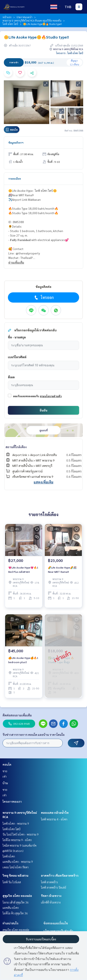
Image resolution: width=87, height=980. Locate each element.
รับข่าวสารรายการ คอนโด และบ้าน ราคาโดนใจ (34, 735)
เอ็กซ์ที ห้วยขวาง (51, 902)
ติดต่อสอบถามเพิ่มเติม (17, 715)
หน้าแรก (7, 17)
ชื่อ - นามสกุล (17, 337)
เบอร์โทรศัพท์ (17, 357)
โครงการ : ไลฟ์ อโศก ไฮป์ (70, 53)
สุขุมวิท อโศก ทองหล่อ (17, 896)
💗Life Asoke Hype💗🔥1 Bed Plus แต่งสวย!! (23, 570)
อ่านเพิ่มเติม (16, 262)
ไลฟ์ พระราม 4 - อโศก (54, 819)
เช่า (5, 776)
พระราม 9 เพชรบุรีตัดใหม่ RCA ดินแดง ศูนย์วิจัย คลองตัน (32, 20)
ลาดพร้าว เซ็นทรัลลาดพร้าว (60, 875)
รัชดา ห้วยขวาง (51, 896)
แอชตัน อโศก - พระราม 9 (18, 862)
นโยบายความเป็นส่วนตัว (58, 931)
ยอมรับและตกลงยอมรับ (26, 396)
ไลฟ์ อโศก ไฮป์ (10, 24)
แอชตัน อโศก (11, 908)
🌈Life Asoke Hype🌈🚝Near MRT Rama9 (62, 570)
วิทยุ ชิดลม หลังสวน (15, 875)
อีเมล (11, 377)
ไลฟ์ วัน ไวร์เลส (12, 882)
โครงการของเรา (12, 801)
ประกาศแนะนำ (24, 17)
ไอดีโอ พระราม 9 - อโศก (17, 840)
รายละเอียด (15, 179)
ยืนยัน (43, 410)
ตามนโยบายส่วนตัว (51, 396)
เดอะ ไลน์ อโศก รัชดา (16, 867)
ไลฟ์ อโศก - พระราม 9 (16, 823)
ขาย (5, 771)
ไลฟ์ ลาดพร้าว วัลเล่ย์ (54, 887)
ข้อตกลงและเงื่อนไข (56, 923)
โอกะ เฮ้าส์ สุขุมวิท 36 (16, 902)
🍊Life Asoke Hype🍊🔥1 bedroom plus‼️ (23, 660)
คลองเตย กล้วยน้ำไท (55, 813)
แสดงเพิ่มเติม (43, 482)
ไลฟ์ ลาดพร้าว (49, 882)
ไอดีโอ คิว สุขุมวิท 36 (15, 913)
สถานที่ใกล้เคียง (16, 447)
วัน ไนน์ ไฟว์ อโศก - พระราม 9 (21, 834)
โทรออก (44, 297)
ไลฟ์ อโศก (9, 856)
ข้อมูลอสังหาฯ (16, 143)
